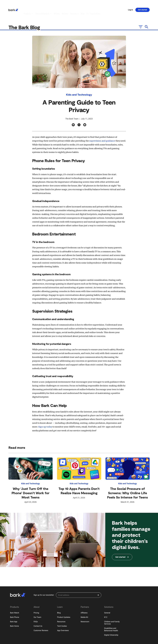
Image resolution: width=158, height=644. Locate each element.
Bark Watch (15, 601)
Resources (61, 609)
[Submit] (98, 583)
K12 (106, 605)
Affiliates (84, 601)
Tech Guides (62, 614)
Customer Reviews (41, 618)
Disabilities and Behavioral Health (111, 617)
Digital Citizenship (111, 623)
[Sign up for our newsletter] (79, 583)
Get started (142, 4)
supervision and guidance (102, 129)
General (107, 601)
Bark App (14, 609)
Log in (130, 4)
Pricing (36, 601)
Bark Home (14, 614)
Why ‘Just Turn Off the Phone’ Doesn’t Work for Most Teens (30, 481)
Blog (59, 601)
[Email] (85, 113)
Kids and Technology (79, 82)
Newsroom (85, 609)
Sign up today (45, 415)
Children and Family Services (112, 611)
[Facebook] (73, 113)
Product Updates (64, 605)
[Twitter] (79, 113)
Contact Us (38, 614)
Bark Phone (15, 605)
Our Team (37, 605)
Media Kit (84, 605)
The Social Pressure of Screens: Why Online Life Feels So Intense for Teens (128, 481)
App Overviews (63, 618)
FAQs (36, 609)
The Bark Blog (25, 15)
